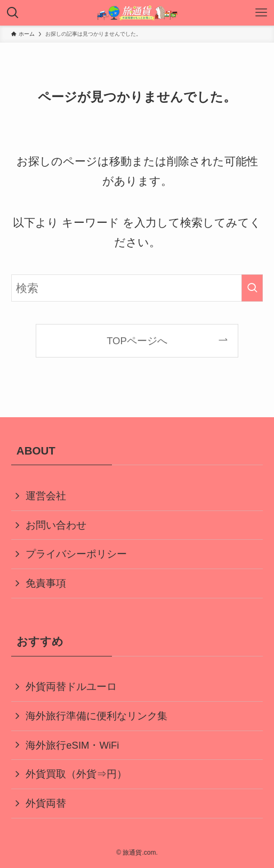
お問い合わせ (56, 525)
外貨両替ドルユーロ (71, 687)
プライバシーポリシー (76, 554)
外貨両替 (46, 803)
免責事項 (46, 583)
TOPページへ (137, 341)
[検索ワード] (137, 288)
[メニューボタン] (261, 13)
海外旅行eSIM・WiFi (72, 745)
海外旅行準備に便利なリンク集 (96, 716)
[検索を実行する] (252, 288)
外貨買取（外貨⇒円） (76, 774)
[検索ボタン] (13, 13)
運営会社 (46, 496)
